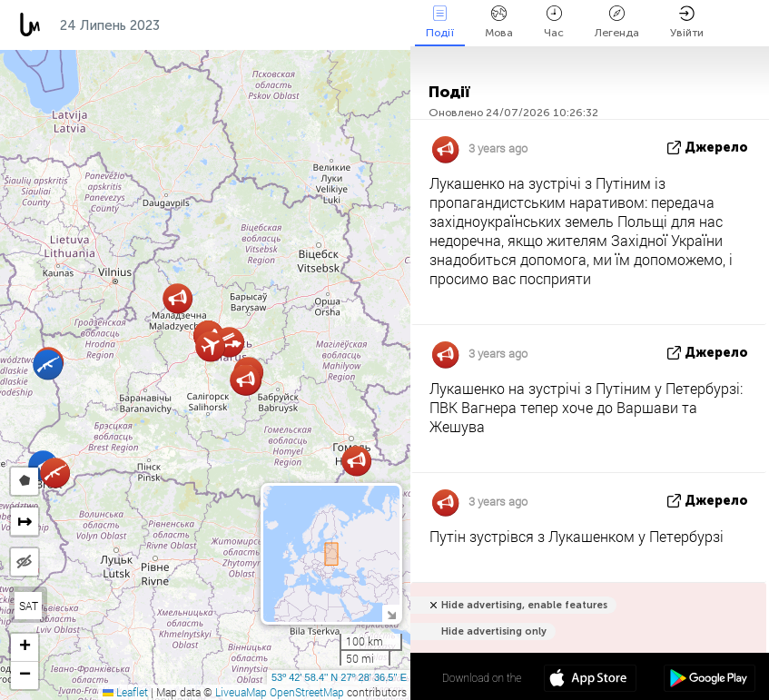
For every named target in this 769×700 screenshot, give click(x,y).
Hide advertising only (494, 631)
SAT (29, 606)
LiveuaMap (241, 692)
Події (440, 22)
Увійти (687, 22)
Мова (499, 22)
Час (554, 22)
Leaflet (125, 692)
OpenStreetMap (307, 692)
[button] (246, 380)
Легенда (617, 22)
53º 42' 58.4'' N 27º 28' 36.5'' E (339, 677)
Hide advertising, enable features (524, 605)
